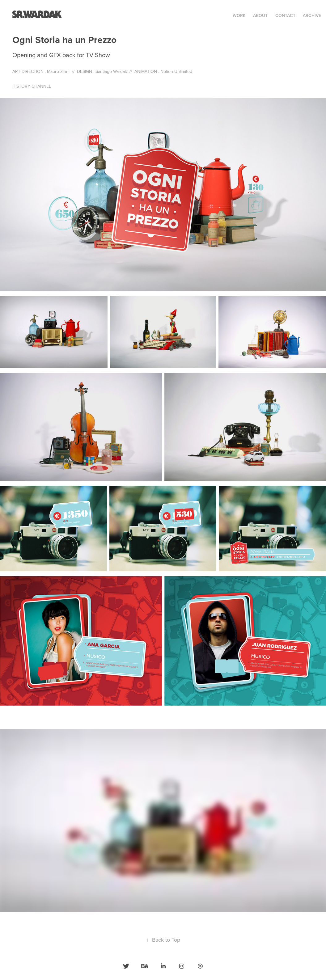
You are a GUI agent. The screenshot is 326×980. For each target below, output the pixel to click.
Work (239, 15)
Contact (285, 15)
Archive (312, 15)
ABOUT (260, 15)
